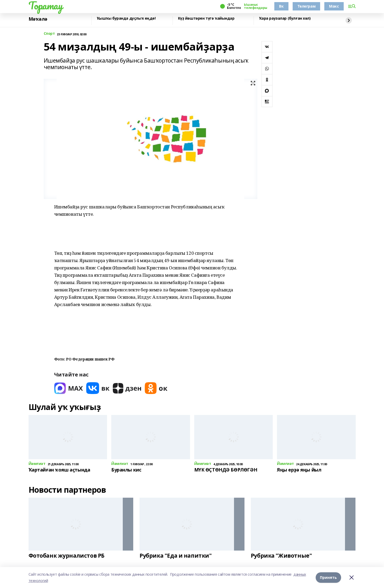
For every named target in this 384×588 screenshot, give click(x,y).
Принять (328, 577)
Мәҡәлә (38, 19)
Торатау (46, 5)
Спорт (49, 34)
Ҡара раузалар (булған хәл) (285, 18)
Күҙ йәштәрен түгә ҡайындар (206, 18)
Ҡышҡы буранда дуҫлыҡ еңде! (126, 18)
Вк (281, 6)
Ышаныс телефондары (255, 6)
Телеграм (307, 6)
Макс (334, 6)
